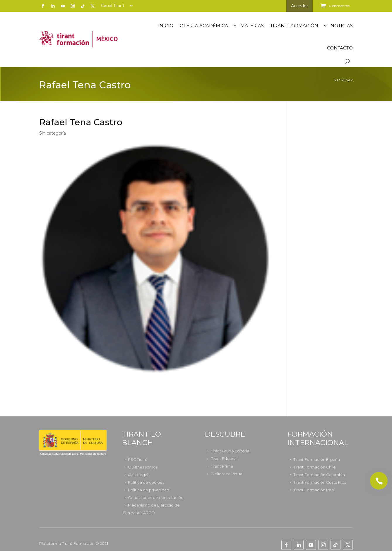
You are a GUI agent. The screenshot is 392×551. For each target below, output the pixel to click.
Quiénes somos (143, 467)
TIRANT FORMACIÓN (294, 26)
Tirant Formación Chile (315, 467)
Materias (252, 26)
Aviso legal (138, 475)
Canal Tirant (113, 6)
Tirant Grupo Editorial (231, 451)
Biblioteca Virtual (227, 474)
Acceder (299, 6)
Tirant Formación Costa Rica (320, 482)
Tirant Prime (222, 466)
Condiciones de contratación (156, 497)
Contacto (340, 48)
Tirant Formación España (317, 459)
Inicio (166, 26)
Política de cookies (146, 482)
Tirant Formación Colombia (319, 475)
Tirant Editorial (224, 459)
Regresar (344, 80)
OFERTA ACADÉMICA (204, 26)
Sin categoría (53, 133)
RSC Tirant (138, 459)
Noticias (342, 26)
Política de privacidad (149, 490)
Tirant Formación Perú (314, 490)
